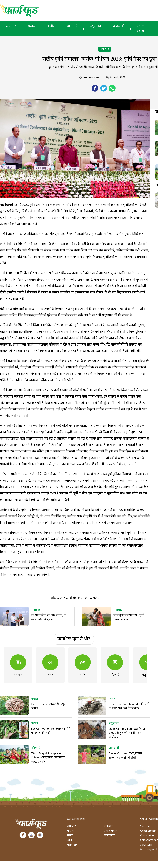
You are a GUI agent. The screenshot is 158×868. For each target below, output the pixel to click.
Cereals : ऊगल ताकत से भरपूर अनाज (48, 706)
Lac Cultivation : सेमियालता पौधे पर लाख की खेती (51, 731)
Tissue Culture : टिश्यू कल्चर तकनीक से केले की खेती (126, 756)
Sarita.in (145, 826)
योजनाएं (72, 26)
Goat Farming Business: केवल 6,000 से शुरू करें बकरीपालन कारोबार (127, 733)
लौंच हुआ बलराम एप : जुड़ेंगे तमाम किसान (129, 618)
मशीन (51, 26)
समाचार (11, 26)
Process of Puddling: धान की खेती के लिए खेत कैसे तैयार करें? (129, 706)
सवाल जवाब (111, 831)
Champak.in (147, 836)
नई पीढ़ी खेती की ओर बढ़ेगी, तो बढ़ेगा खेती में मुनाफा (49, 618)
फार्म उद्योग (109, 836)
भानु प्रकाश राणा (92, 78)
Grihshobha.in (148, 831)
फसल (32, 26)
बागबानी (119, 26)
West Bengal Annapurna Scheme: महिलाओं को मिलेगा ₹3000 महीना (48, 758)
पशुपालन (95, 26)
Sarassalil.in (147, 845)
